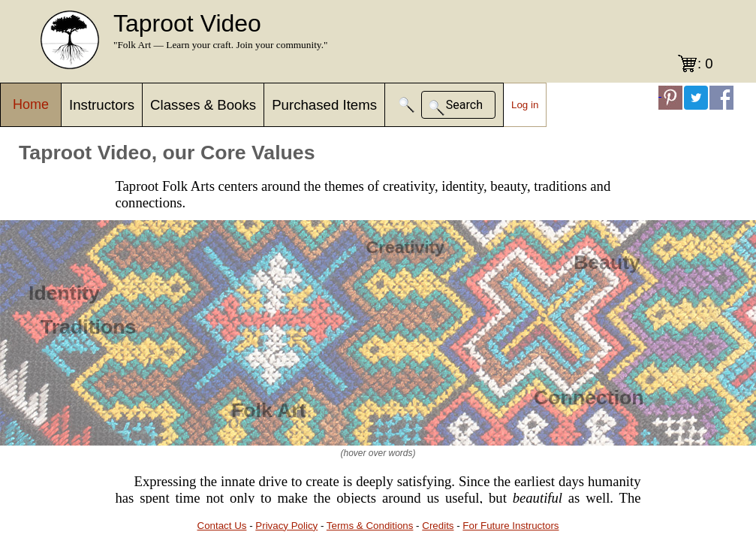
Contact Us (222, 526)
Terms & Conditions (370, 526)
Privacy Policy (286, 526)
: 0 (705, 63)
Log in (525, 105)
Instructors (102, 105)
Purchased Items (324, 105)
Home (31, 104)
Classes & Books (203, 105)
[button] (407, 105)
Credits (438, 526)
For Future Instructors (511, 526)
